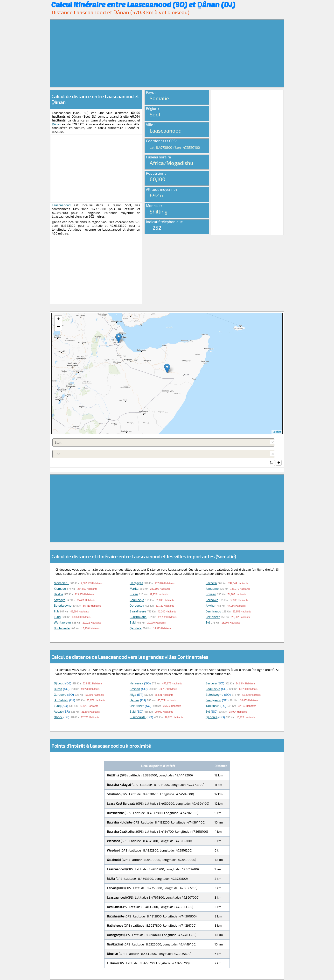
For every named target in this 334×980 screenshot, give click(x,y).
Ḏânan (57, 124)
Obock (58, 717)
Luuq (57, 617)
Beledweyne (63, 606)
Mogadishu (62, 583)
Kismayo (60, 589)
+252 (155, 227)
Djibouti (59, 684)
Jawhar (211, 606)
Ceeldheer (213, 617)
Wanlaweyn (62, 623)
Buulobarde (62, 629)
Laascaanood (61, 205)
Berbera (211, 583)
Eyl (208, 623)
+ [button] (58, 320)
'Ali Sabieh (61, 701)
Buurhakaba (138, 617)
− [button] (58, 327)
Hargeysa (136, 583)
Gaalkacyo (137, 600)
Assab (58, 712)
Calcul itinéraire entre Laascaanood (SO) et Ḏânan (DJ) (143, 4)
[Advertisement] (167, 53)
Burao (134, 595)
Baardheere (138, 612)
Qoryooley (137, 606)
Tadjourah (213, 706)
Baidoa (59, 595)
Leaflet (277, 432)
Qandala (136, 629)
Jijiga (133, 695)
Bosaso (211, 595)
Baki (133, 623)
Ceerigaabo (213, 612)
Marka (134, 589)
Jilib (56, 612)
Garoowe (212, 600)
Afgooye (60, 600)
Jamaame (212, 589)
